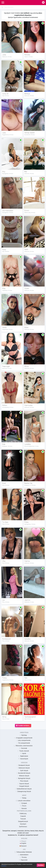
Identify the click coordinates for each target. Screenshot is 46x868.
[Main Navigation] (3, 3)
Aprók (23, 753)
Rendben (41, 865)
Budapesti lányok (23, 765)
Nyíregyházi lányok (23, 778)
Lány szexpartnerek (23, 740)
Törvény (23, 857)
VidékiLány (23, 814)
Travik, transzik (23, 751)
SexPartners (23, 827)
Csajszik (23, 816)
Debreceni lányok (23, 768)
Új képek (23, 803)
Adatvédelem (23, 855)
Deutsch (23, 846)
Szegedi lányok (23, 786)
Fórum (23, 806)
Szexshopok (23, 759)
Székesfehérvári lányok (23, 789)
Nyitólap (23, 735)
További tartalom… (23, 726)
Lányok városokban (23, 801)
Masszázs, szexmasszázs (23, 746)
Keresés (23, 808)
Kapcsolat (23, 860)
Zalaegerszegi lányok (23, 791)
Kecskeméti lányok (23, 773)
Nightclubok (23, 756)
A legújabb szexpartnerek (23, 738)
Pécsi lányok (23, 781)
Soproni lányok (23, 784)
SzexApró (23, 824)
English (23, 843)
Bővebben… (4, 866)
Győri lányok (23, 771)
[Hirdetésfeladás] (43, 3)
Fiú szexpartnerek (23, 743)
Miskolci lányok (23, 776)
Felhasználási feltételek (23, 852)
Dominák (23, 748)
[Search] (23, 7)
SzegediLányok (23, 821)
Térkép (23, 798)
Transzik (23, 819)
